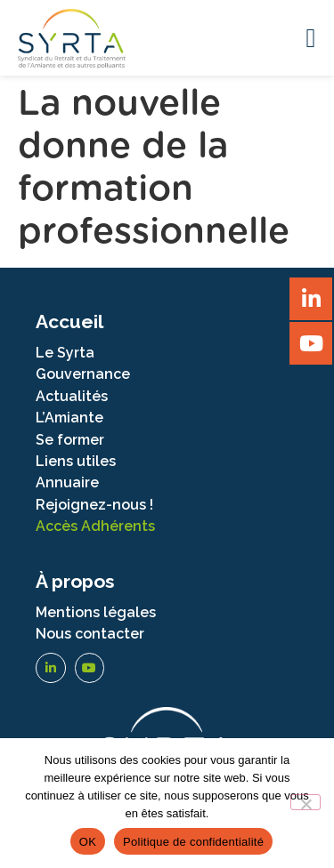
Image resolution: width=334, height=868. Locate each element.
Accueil (69, 321)
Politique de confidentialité (193, 842)
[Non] (305, 802)
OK (88, 842)
